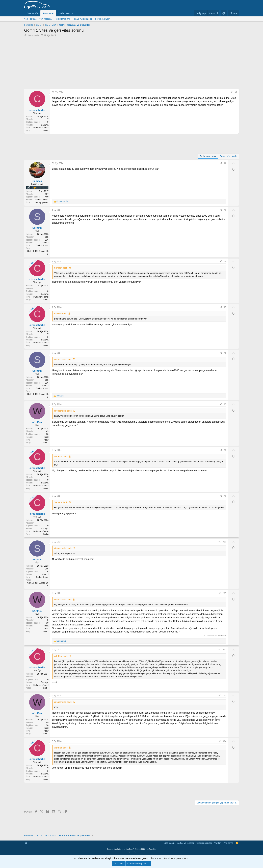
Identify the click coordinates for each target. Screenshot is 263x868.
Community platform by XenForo (131, 849)
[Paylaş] (231, 92)
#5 (225, 307)
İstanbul (45, 243)
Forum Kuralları (103, 19)
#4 (225, 262)
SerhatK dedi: (61, 268)
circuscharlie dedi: (63, 359)
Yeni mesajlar (46, 19)
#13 (225, 696)
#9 (225, 496)
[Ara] (233, 13)
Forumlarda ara (62, 19)
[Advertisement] (131, 62)
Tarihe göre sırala (208, 156)
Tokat (46, 437)
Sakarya (45, 125)
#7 (225, 404)
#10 (225, 542)
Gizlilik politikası (204, 843)
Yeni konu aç (30, 19)
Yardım (218, 843)
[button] (73, 13)
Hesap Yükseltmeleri (82, 19)
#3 (225, 210)
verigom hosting (131, 852)
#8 (225, 450)
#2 (225, 163)
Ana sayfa (32, 13)
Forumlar (48, 13)
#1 (236, 92)
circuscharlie (33, 35)
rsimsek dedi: (61, 314)
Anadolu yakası (42, 200)
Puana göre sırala (228, 156)
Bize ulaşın (169, 843)
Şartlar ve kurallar (186, 843)
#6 (225, 353)
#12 (225, 650)
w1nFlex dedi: (61, 457)
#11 (225, 593)
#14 (225, 741)
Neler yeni (65, 13)
